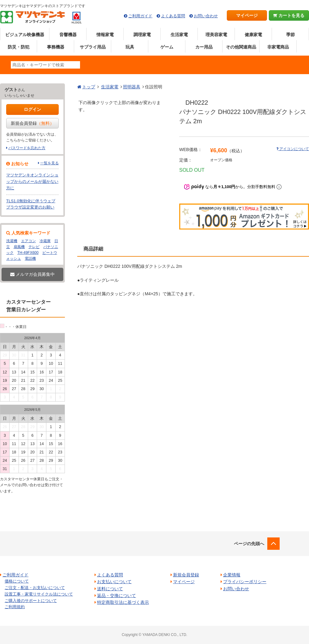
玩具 (130, 47)
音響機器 (68, 35)
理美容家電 (216, 35)
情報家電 (105, 35)
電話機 (30, 259)
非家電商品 (278, 47)
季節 (290, 35)
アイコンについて (293, 149)
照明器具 (132, 87)
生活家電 (179, 35)
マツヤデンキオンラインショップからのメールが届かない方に (32, 181)
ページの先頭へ (249, 544)
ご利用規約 (15, 607)
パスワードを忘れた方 (27, 148)
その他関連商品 (241, 47)
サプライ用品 (93, 47)
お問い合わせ (206, 16)
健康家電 (253, 35)
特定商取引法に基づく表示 (123, 602)
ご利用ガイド (140, 16)
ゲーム (167, 47)
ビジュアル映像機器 (25, 35)
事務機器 (56, 47)
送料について (110, 589)
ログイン (32, 109)
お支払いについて (114, 582)
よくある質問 (173, 16)
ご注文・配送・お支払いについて (35, 588)
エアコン (28, 241)
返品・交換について (116, 596)
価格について (17, 581)
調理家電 (142, 35)
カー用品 (204, 47)
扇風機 (19, 247)
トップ (89, 87)
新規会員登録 (32, 123)
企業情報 (232, 575)
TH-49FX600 (28, 253)
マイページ (247, 15)
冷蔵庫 (45, 241)
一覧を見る (49, 163)
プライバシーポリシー (245, 582)
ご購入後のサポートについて (31, 601)
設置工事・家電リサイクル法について (39, 594)
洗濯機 (12, 241)
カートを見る (289, 15)
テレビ (34, 247)
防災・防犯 (19, 47)
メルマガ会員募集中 (32, 274)
